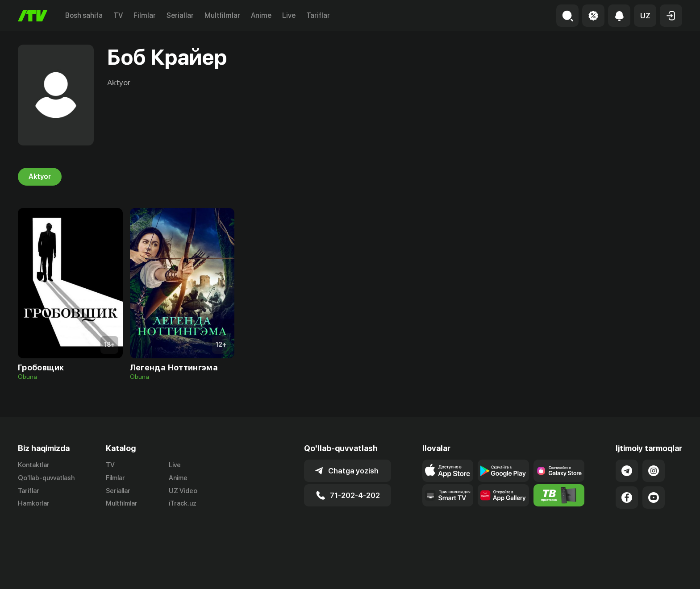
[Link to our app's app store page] (448, 471)
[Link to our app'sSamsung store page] (559, 471)
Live (289, 15)
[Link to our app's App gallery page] (503, 495)
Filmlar (145, 15)
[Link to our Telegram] (627, 471)
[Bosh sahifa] (33, 16)
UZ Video (183, 491)
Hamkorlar (34, 504)
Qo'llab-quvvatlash (46, 478)
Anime (261, 15)
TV (118, 15)
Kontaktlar (34, 465)
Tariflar (318, 15)
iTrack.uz (183, 504)
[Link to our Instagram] (654, 471)
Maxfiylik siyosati (656, 572)
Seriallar (180, 15)
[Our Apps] (448, 495)
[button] (645, 16)
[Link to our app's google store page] (503, 471)
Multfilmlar (222, 15)
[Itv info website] (559, 495)
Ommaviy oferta (596, 572)
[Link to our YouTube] (654, 498)
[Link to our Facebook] (627, 498)
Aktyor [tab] (40, 177)
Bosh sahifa (84, 15)
